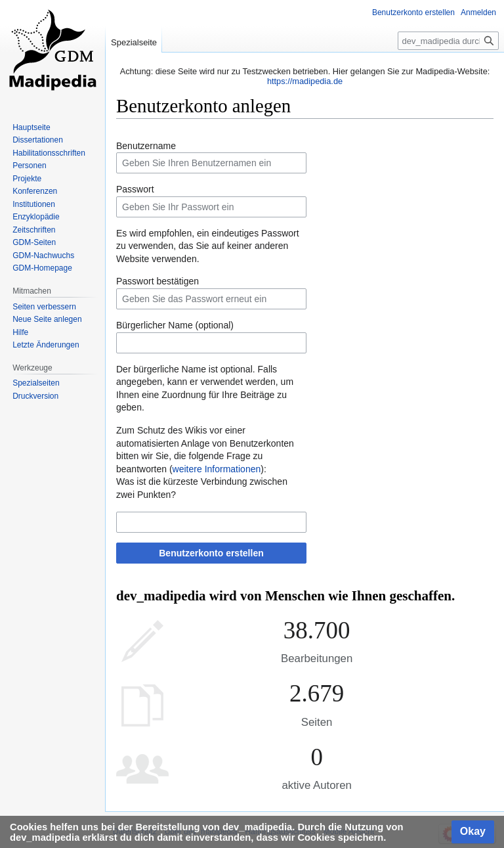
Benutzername (146, 146)
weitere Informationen (217, 469)
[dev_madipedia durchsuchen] (448, 41)
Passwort (135, 189)
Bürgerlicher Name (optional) (175, 325)
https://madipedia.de (305, 81)
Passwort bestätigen (157, 281)
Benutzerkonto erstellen (211, 553)
